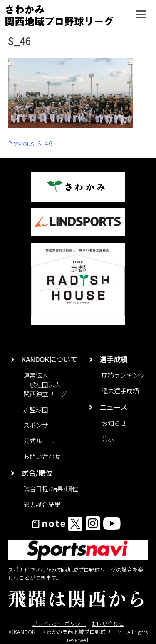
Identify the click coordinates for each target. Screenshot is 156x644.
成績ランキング (123, 375)
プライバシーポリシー (59, 623)
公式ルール (39, 441)
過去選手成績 (120, 391)
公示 (108, 439)
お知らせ (114, 423)
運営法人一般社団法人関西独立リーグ (45, 384)
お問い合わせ (42, 456)
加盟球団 (36, 409)
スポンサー (39, 425)
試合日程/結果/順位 (51, 489)
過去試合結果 (42, 504)
